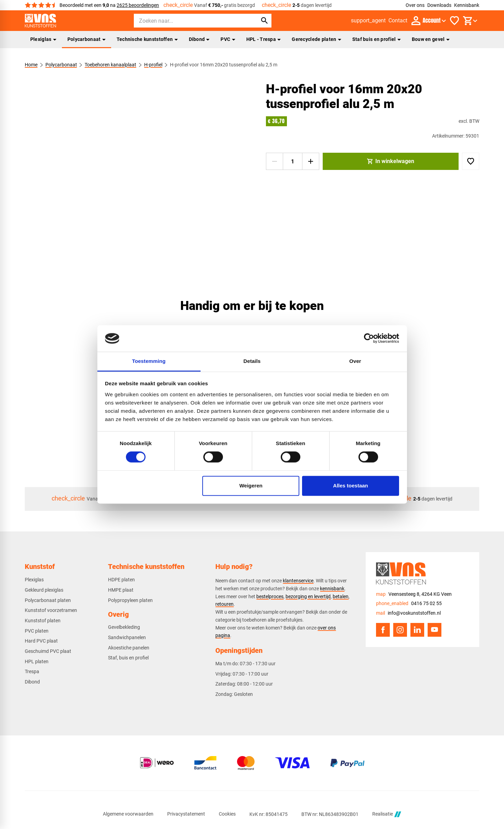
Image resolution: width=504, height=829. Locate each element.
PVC (228, 39)
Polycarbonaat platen (48, 600)
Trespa (32, 671)
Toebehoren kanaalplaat (110, 65)
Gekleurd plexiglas (44, 590)
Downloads (439, 5)
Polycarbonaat (87, 39)
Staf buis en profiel (377, 39)
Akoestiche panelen (129, 648)
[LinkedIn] (417, 630)
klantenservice (298, 581)
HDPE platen (121, 580)
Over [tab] (355, 361)
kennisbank (332, 589)
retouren (224, 604)
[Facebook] (383, 630)
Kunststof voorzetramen (51, 610)
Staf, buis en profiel (128, 658)
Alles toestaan (351, 486)
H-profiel (153, 65)
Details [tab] (252, 361)
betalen (341, 596)
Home (31, 65)
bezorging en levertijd (308, 596)
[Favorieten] (454, 21)
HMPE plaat (121, 590)
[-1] (275, 161)
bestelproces (270, 596)
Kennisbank (467, 5)
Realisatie (387, 814)
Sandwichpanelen (127, 637)
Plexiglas (43, 39)
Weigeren (251, 486)
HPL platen (37, 661)
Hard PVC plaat (41, 641)
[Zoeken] (190, 21)
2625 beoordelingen (138, 5)
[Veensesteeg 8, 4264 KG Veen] (414, 594)
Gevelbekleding (124, 627)
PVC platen (37, 631)
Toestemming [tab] (149, 361)
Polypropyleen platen (130, 600)
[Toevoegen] (471, 161)
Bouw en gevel (431, 39)
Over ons (415, 5)
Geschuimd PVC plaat (48, 651)
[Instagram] (400, 630)
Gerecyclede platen (316, 39)
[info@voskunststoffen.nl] (408, 613)
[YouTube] (435, 630)
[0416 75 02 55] (409, 604)
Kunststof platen (43, 621)
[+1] (311, 161)
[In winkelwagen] (391, 161)
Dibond (199, 39)
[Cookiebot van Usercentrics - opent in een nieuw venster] (369, 338)
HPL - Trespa (264, 39)
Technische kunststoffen (147, 39)
